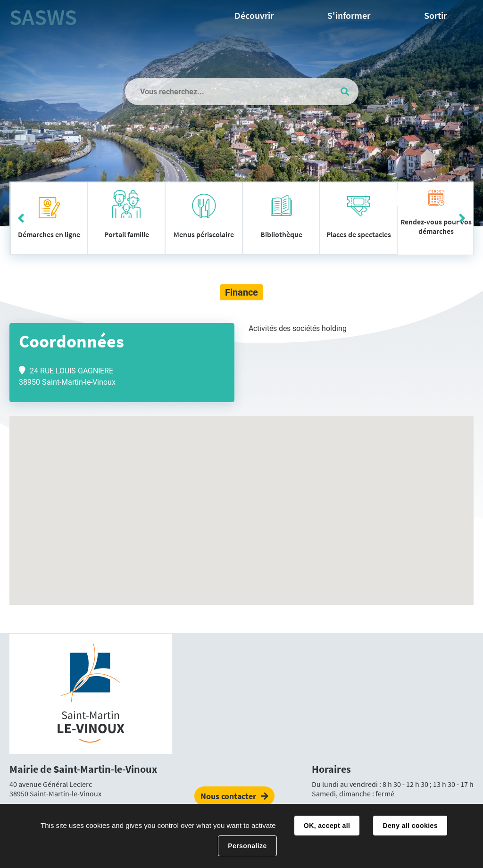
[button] (241, 502)
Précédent (21, 218)
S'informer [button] (349, 15)
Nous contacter (228, 796)
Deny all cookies (410, 826)
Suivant (462, 218)
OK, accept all (327, 826)
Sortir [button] (435, 15)
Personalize (247, 846)
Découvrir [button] (254, 15)
